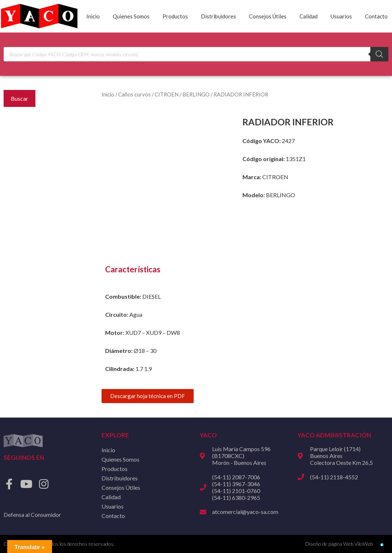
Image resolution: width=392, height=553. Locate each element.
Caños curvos (134, 94)
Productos (175, 16)
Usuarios (341, 16)
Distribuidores (218, 16)
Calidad (309, 16)
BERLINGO (196, 94)
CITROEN (167, 94)
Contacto (376, 16)
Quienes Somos (131, 16)
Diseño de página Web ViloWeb (339, 544)
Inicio (93, 16)
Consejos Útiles (268, 16)
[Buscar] (379, 54)
